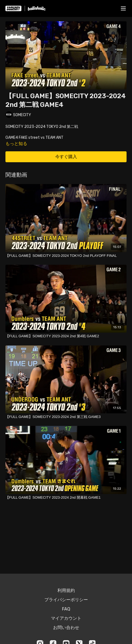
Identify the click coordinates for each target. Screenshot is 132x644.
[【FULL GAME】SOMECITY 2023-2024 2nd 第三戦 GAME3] (66, 417)
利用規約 (66, 590)
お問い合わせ (66, 628)
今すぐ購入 (66, 157)
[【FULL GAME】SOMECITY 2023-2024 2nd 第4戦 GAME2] (66, 336)
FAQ (66, 609)
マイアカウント (66, 618)
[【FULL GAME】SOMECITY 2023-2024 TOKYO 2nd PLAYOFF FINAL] (66, 256)
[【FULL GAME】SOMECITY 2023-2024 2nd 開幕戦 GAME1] (66, 498)
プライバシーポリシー (66, 600)
